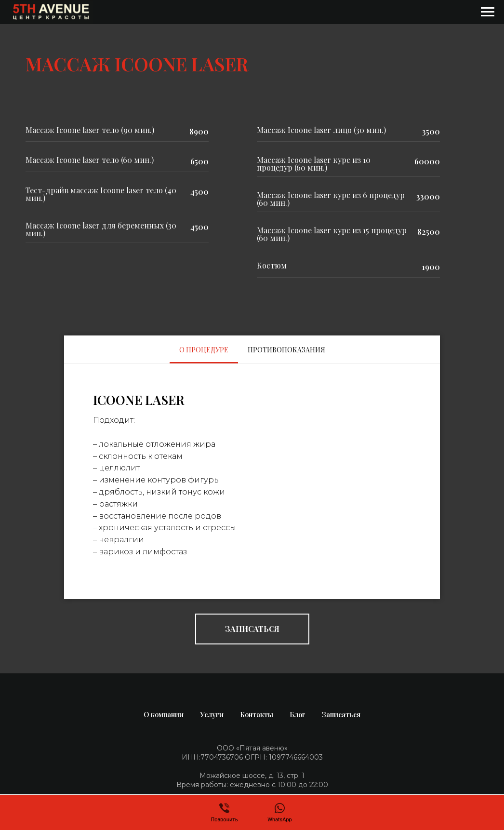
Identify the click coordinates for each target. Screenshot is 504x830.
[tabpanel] (252, 482)
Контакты (257, 715)
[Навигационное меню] (488, 12)
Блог (298, 715)
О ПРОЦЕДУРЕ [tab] (204, 350)
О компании (164, 715)
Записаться (341, 715)
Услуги (212, 715)
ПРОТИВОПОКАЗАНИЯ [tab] (286, 350)
